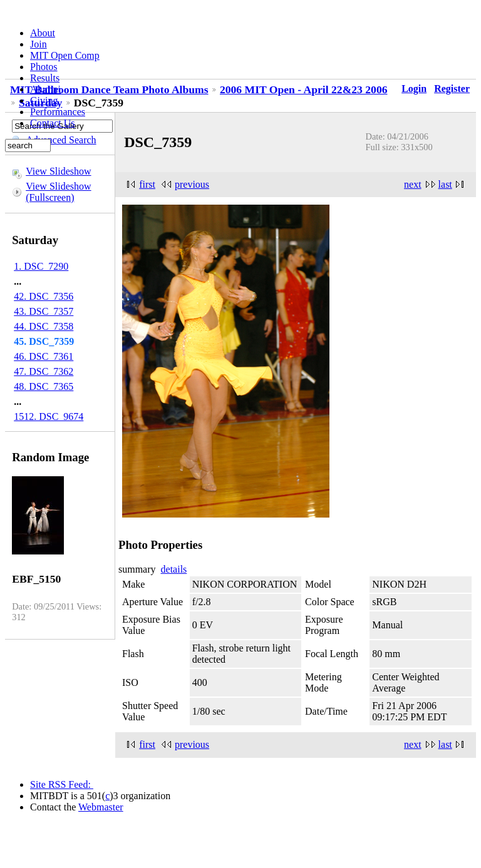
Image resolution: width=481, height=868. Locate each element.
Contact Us (53, 123)
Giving (44, 100)
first (147, 184)
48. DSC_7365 (44, 386)
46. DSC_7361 (44, 356)
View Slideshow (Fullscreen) (58, 192)
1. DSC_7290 (41, 266)
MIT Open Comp (65, 55)
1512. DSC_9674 (49, 416)
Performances (58, 112)
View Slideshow (58, 171)
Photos (44, 67)
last (445, 184)
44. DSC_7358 (44, 326)
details (174, 569)
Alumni (45, 89)
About (43, 33)
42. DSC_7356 (44, 296)
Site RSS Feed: (62, 784)
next (413, 184)
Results (45, 78)
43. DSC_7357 (44, 311)
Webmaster (101, 807)
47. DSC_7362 (44, 371)
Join (39, 44)
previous (192, 184)
